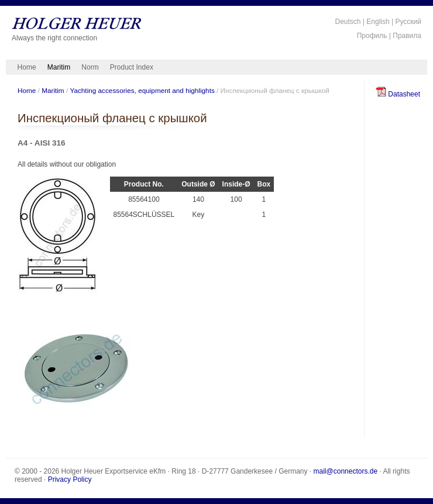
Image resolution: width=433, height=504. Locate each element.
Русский (408, 22)
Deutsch (348, 22)
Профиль (372, 36)
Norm (90, 67)
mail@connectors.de (346, 471)
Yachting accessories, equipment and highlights (142, 90)
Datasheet (398, 94)
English (378, 22)
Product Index (132, 67)
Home (27, 67)
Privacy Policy (70, 479)
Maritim (59, 67)
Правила (407, 36)
